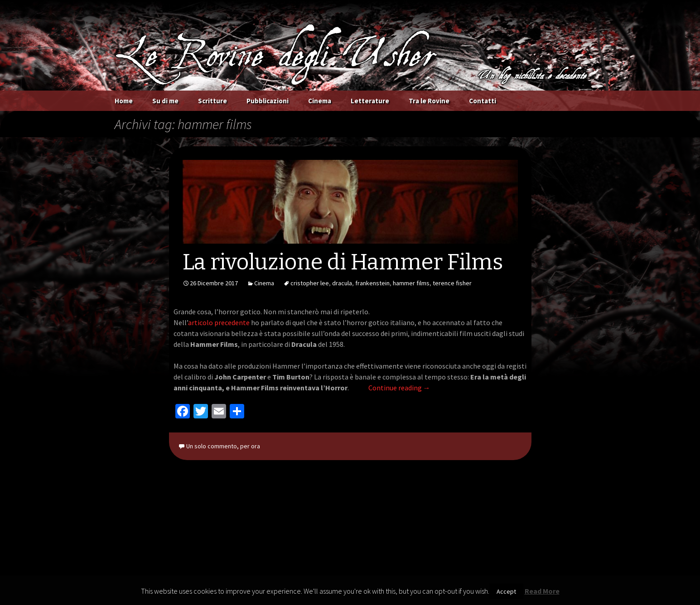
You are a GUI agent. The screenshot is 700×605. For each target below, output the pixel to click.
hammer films (411, 283)
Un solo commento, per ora (223, 446)
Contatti (483, 101)
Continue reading (399, 388)
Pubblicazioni (268, 101)
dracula (342, 283)
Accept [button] (506, 591)
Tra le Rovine (429, 101)
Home (124, 101)
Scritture (212, 101)
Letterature (370, 101)
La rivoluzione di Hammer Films (343, 262)
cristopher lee (310, 283)
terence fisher (452, 283)
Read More (542, 591)
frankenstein (372, 283)
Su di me (165, 101)
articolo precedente (219, 322)
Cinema (320, 101)
